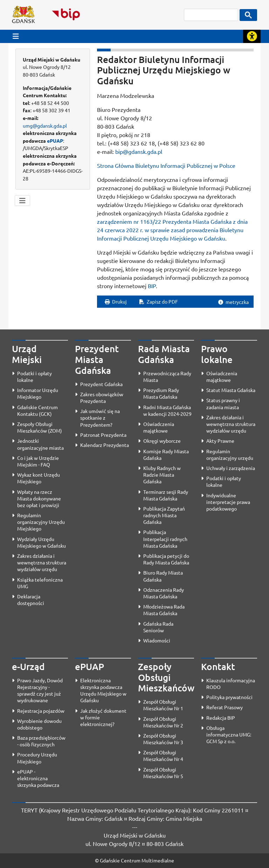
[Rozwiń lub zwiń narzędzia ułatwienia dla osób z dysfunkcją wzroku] (252, 36)
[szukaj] (211, 15)
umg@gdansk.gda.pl (45, 126)
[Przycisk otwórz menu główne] (16, 36)
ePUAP (55, 141)
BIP (152, 286)
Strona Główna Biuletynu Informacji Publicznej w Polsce (166, 165)
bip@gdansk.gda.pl (139, 151)
